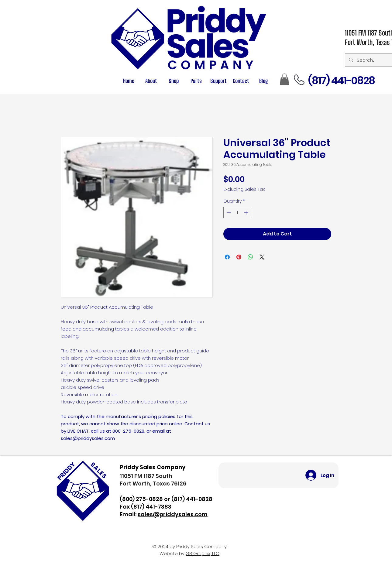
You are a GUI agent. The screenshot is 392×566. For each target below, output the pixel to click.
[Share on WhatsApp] (250, 257)
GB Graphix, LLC (203, 553)
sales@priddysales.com (173, 514)
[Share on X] (262, 257)
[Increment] (247, 213)
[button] (196, 81)
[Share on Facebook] (227, 257)
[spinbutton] (237, 213)
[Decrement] (228, 213)
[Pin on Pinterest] (239, 257)
